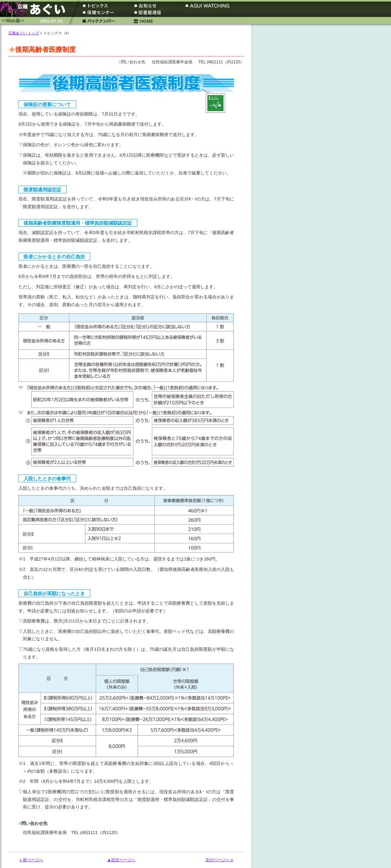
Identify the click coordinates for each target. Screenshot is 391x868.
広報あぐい (35, 9)
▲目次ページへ (121, 860)
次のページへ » (219, 860)
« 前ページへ (31, 860)
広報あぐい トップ (24, 33)
